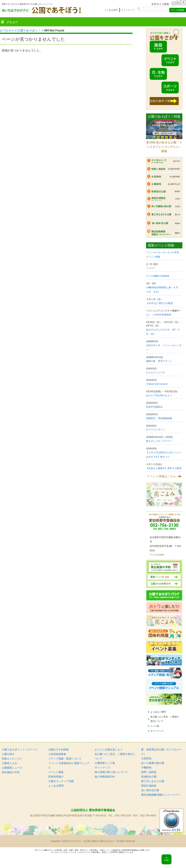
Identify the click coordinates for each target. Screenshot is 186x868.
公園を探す (8, 754)
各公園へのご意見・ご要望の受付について (165, 719)
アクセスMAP (157, 555)
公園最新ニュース (12, 768)
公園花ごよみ (9, 763)
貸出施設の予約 (11, 772)
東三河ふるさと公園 (153, 781)
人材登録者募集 (57, 754)
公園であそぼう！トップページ (20, 750)
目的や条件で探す (161, 101)
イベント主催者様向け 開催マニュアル (69, 765)
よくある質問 (111, 10)
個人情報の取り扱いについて (111, 772)
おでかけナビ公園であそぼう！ (20, 30)
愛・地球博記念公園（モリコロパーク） (161, 752)
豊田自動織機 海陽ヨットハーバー (161, 795)
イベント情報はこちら (161, 476)
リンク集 (155, 726)
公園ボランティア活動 (61, 781)
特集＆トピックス (12, 759)
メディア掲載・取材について (65, 759)
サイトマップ (128, 10)
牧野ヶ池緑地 (149, 772)
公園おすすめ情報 (58, 750)
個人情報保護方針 (105, 777)
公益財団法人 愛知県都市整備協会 (93, 810)
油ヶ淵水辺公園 (150, 790)
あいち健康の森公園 (153, 763)
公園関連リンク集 (105, 763)
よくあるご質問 (158, 712)
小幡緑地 (146, 767)
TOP (166, 860)
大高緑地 (146, 758)
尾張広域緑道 (149, 786)
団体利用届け (56, 777)
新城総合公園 (149, 777)
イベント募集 (56, 772)
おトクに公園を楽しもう (109, 750)
